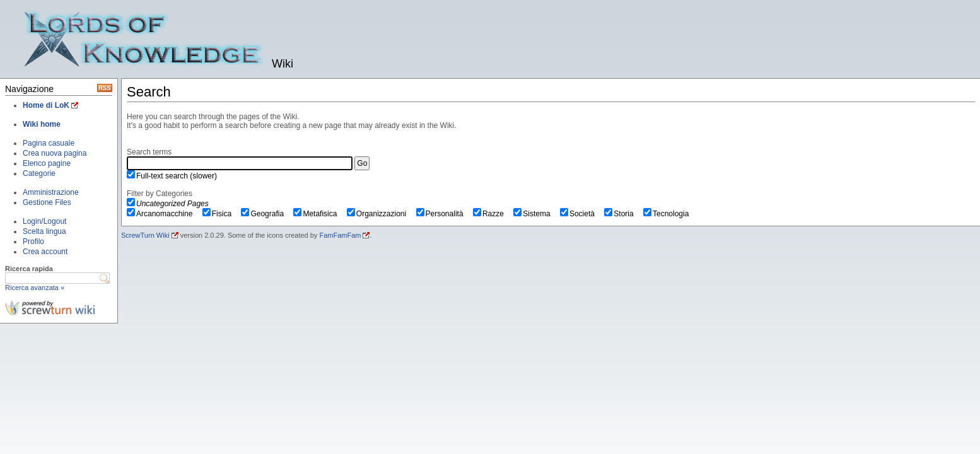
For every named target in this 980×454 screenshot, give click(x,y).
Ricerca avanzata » (35, 288)
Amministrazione (51, 192)
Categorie (39, 173)
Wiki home (42, 124)
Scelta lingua (44, 231)
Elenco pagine (47, 163)
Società (586, 214)
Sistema (541, 214)
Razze (497, 214)
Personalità (449, 214)
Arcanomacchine (169, 214)
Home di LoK (46, 105)
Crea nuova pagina (55, 153)
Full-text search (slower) (177, 176)
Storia (628, 214)
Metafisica (324, 214)
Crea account (45, 252)
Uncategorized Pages (172, 204)
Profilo (33, 242)
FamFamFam (340, 235)
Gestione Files (47, 202)
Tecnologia (675, 214)
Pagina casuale (49, 143)
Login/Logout (44, 221)
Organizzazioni (386, 214)
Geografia (271, 214)
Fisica (226, 214)
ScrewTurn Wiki (145, 235)
